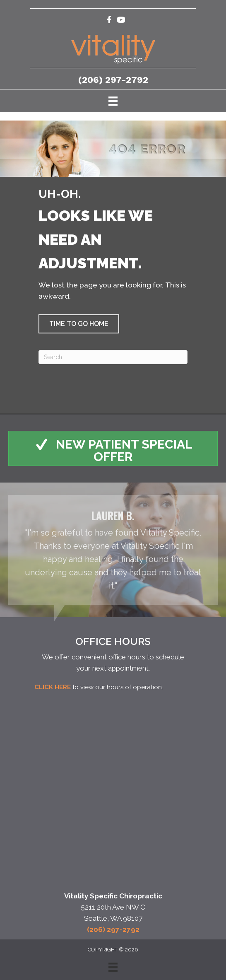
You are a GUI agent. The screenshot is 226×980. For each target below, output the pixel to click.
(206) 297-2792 (113, 80)
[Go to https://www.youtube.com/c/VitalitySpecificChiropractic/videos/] (121, 21)
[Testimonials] (113, 550)
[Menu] (113, 101)
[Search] (113, 357)
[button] (79, 324)
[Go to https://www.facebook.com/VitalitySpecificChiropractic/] (109, 21)
